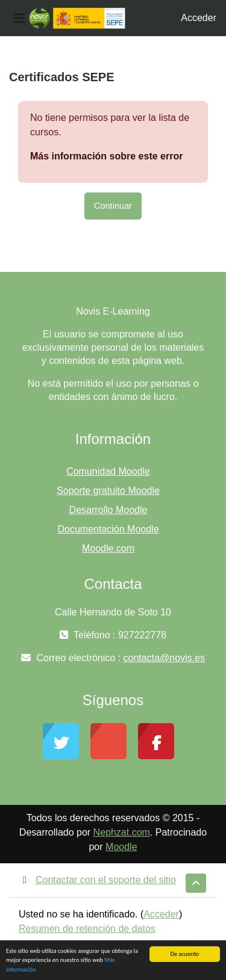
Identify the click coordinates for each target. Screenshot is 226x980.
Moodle (121, 847)
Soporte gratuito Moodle (108, 491)
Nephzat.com (122, 832)
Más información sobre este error (106, 156)
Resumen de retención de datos (87, 929)
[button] (196, 883)
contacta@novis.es (164, 658)
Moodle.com (108, 548)
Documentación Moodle (108, 529)
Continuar (113, 206)
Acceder (199, 18)
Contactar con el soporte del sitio (97, 880)
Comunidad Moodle (108, 471)
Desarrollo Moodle (108, 510)
